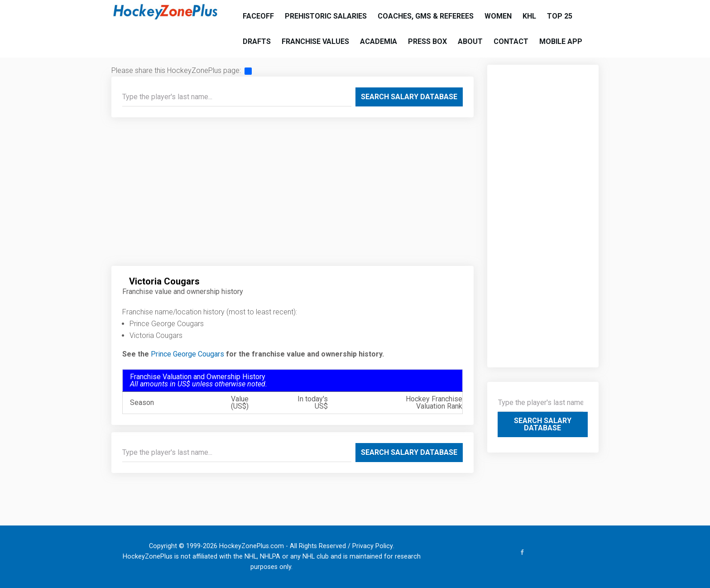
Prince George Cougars (187, 354)
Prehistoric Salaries (326, 16)
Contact (511, 41)
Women (498, 16)
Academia (379, 41)
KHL (529, 16)
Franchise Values (315, 41)
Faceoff (258, 16)
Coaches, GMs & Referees (426, 16)
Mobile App (561, 41)
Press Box (427, 41)
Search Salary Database (409, 97)
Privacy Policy (373, 546)
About (470, 41)
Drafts (257, 41)
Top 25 (560, 16)
